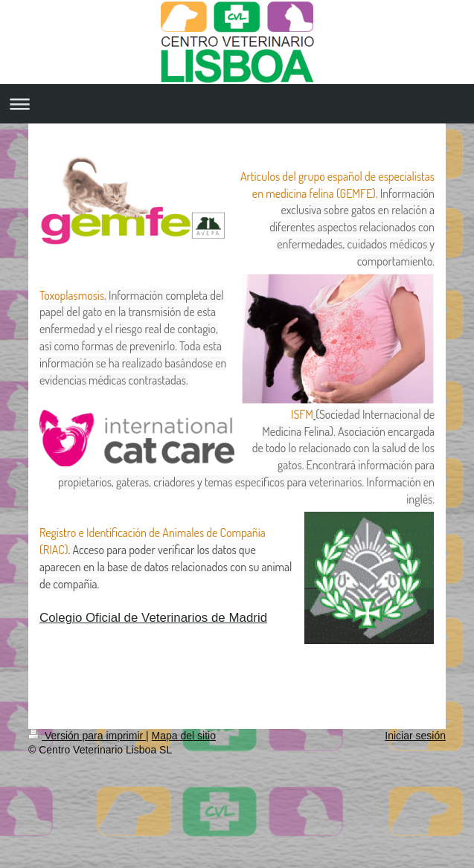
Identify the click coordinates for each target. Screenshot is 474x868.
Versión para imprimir (87, 736)
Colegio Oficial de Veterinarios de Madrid (153, 618)
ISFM (302, 414)
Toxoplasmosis (72, 295)
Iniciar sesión (415, 736)
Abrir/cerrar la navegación (237, 104)
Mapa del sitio (184, 736)
